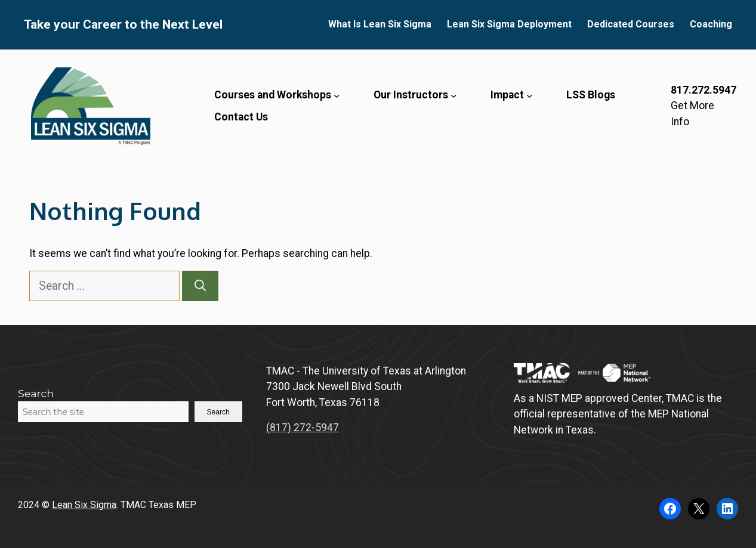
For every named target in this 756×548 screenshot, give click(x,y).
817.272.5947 (703, 90)
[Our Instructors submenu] (454, 95)
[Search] (200, 286)
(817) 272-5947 (303, 428)
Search (36, 393)
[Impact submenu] (530, 95)
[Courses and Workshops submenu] (337, 95)
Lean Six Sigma (84, 505)
